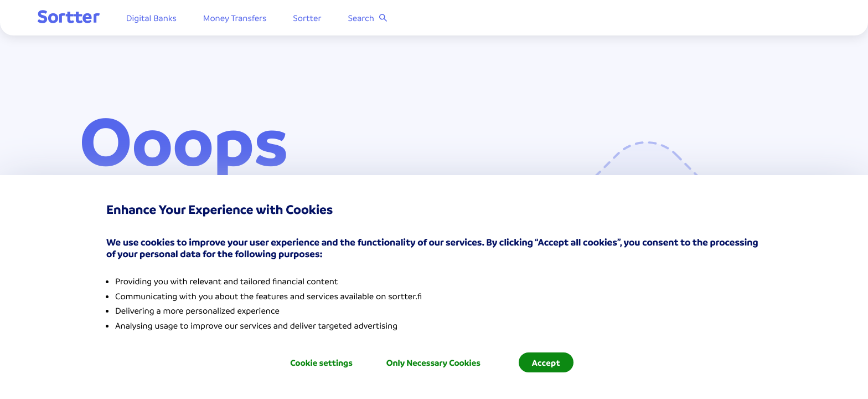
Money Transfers (277, 19)
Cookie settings (321, 362)
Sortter (350, 19)
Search (410, 19)
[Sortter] (111, 19)
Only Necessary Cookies (433, 362)
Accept (546, 362)
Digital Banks (193, 19)
